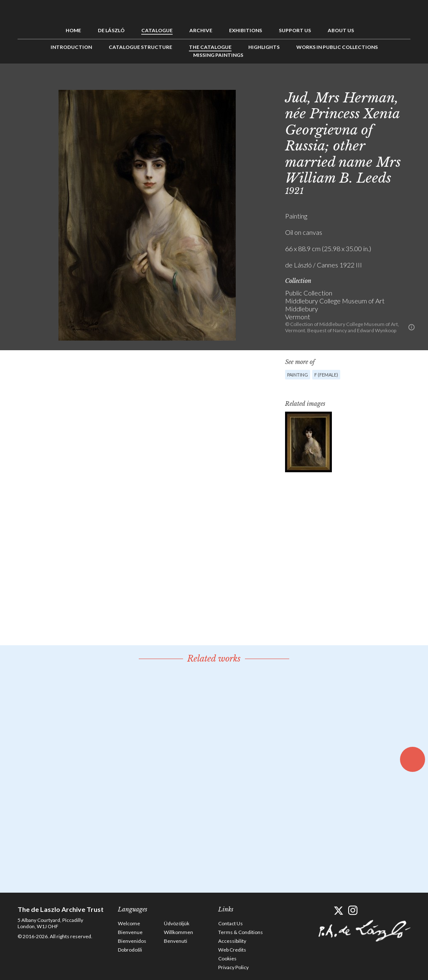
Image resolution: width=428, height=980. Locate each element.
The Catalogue (210, 47)
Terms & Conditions (241, 932)
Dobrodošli (130, 950)
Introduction (71, 47)
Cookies (227, 958)
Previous (378, 82)
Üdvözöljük (177, 923)
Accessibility (232, 941)
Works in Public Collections (337, 47)
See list (391, 82)
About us (341, 30)
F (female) (326, 375)
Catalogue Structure (140, 47)
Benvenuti (176, 941)
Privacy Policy (233, 967)
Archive (201, 30)
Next (404, 82)
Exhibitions (246, 30)
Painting (298, 375)
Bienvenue (130, 932)
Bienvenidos (132, 941)
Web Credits (232, 950)
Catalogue (157, 30)
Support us (295, 30)
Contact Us (231, 923)
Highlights (264, 47)
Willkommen (178, 932)
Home (73, 30)
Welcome (129, 923)
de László (111, 30)
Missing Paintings (218, 55)
